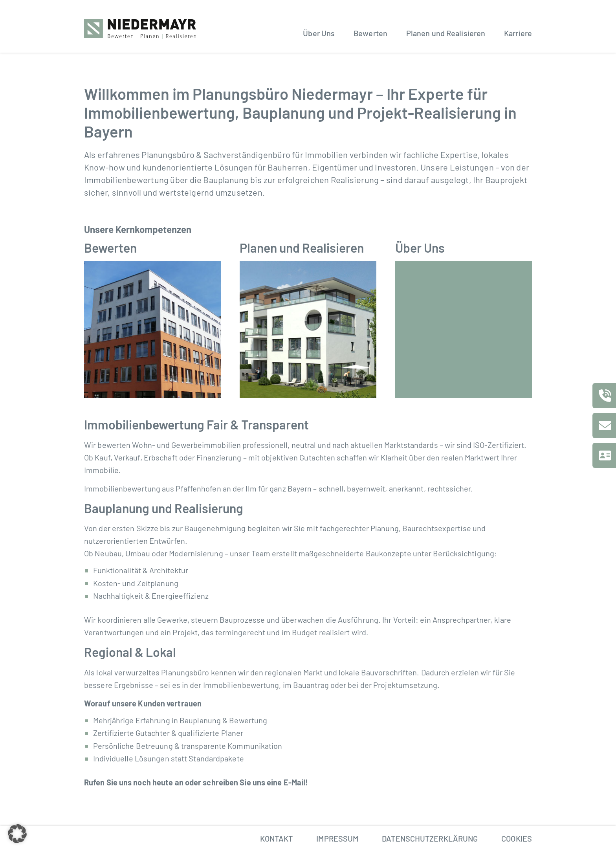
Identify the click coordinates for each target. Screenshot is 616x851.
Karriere (518, 33)
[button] (17, 834)
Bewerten (370, 33)
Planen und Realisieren (446, 33)
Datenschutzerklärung (430, 838)
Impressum (337, 838)
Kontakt (277, 838)
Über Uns (319, 33)
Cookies (517, 838)
